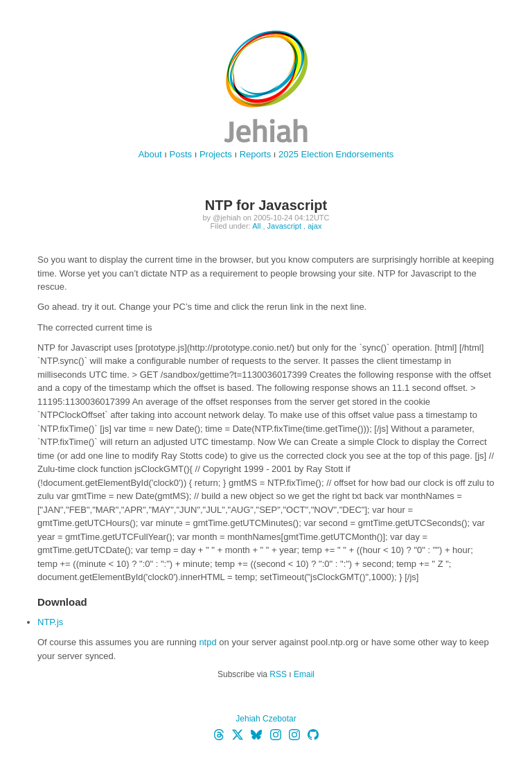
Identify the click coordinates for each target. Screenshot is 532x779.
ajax (314, 226)
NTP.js (50, 622)
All (256, 226)
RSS (278, 674)
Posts (181, 154)
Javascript (285, 226)
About (150, 154)
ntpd (207, 642)
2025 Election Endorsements (336, 154)
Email (304, 674)
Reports (256, 154)
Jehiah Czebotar (266, 719)
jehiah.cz (266, 87)
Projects (216, 154)
